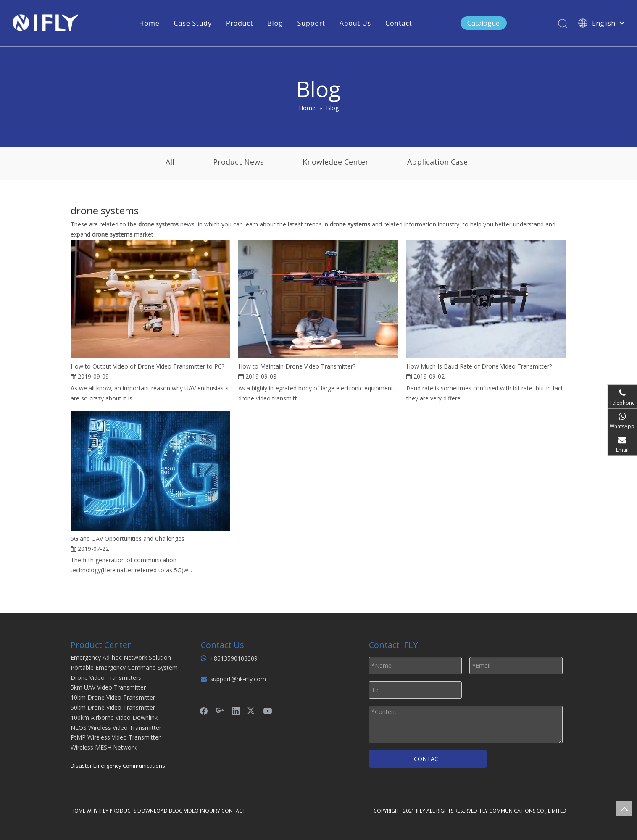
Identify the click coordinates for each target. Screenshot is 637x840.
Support (311, 23)
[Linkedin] (236, 711)
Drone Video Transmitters (106, 678)
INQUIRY (210, 811)
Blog (275, 23)
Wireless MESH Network (104, 747)
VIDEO (191, 811)
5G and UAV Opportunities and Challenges (128, 538)
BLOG (176, 811)
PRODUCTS (123, 811)
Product (240, 23)
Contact (399, 23)
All (170, 162)
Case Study (193, 23)
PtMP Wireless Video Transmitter (116, 737)
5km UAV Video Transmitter (108, 687)
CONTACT (428, 759)
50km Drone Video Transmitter (113, 707)
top (624, 808)
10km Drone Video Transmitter (113, 697)
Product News (238, 162)
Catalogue (483, 23)
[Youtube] (268, 711)
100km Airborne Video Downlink (114, 718)
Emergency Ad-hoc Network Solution (121, 657)
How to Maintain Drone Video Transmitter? (297, 366)
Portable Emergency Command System (124, 668)
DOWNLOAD (153, 811)
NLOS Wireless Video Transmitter (116, 728)
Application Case (437, 162)
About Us (355, 23)
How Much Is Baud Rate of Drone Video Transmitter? (479, 366)
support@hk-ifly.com (238, 679)
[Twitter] (252, 711)
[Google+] (220, 711)
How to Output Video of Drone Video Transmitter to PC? (147, 366)
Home (149, 23)
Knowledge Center (336, 162)
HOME (78, 811)
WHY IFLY (98, 811)
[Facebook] (204, 711)
